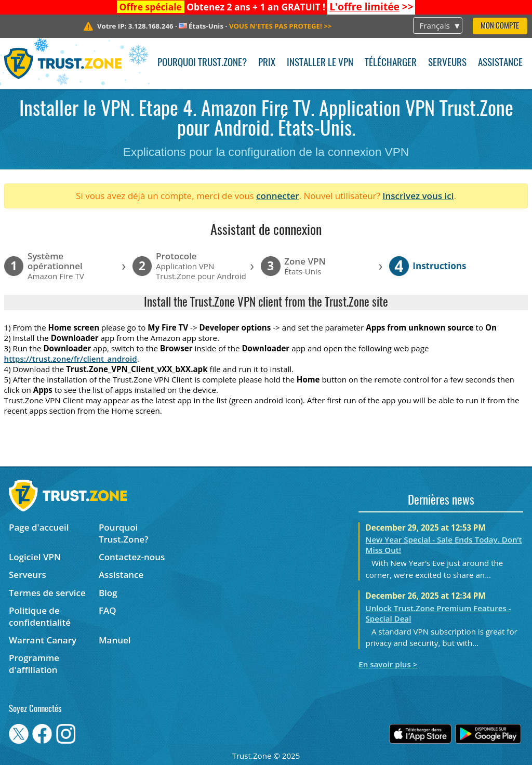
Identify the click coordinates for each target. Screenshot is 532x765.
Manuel (115, 640)
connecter (278, 196)
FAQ (108, 610)
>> (371, 7)
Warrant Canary (43, 640)
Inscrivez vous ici (418, 196)
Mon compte (500, 26)
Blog (108, 593)
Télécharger (391, 63)
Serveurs (447, 63)
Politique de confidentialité (40, 616)
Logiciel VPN (35, 557)
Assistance (500, 63)
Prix (267, 63)
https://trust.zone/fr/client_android (71, 359)
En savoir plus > (388, 664)
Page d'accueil (39, 527)
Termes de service (47, 593)
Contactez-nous (132, 557)
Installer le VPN (320, 63)
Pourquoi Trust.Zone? (202, 63)
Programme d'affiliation (34, 664)
